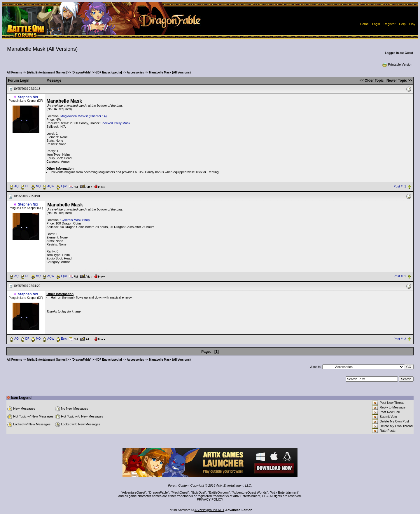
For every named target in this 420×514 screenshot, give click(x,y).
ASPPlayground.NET (210, 510)
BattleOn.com (219, 492)
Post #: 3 (400, 339)
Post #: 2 (400, 276)
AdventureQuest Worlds (250, 492)
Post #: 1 (400, 186)
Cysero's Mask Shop (75, 220)
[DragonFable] (82, 72)
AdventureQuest (134, 492)
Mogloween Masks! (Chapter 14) (84, 116)
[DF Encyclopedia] (109, 72)
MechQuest (180, 492)
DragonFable (159, 492)
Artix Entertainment (284, 492)
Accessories (135, 72)
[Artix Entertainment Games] (47, 72)
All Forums (14, 72)
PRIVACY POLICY (210, 499)
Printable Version (397, 64)
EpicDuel (199, 492)
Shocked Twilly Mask (115, 123)
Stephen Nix (28, 97)
